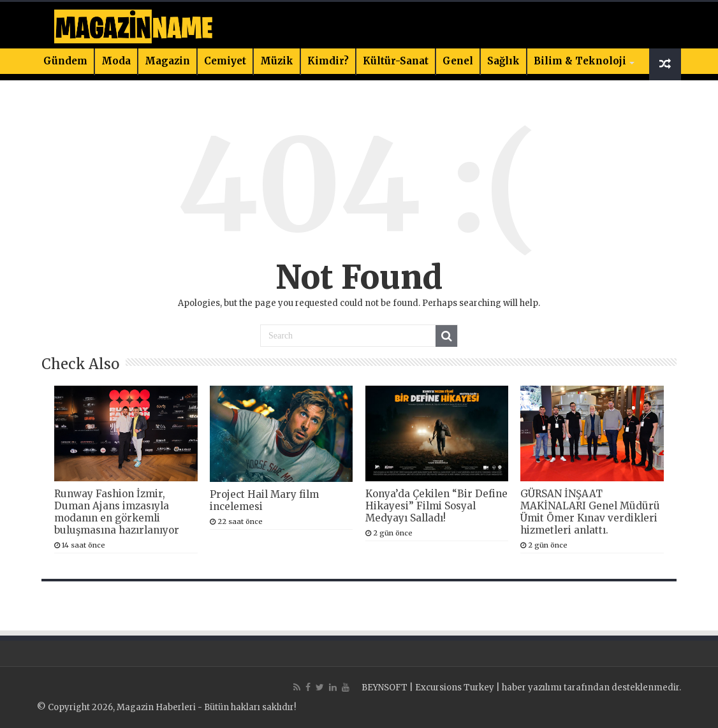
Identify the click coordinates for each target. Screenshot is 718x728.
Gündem (65, 61)
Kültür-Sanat (396, 61)
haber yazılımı (532, 688)
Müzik (277, 61)
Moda (116, 61)
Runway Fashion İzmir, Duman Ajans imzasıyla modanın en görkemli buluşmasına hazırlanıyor (117, 512)
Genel (458, 61)
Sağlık (503, 61)
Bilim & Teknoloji (580, 61)
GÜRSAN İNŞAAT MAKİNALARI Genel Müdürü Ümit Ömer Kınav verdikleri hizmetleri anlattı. (590, 512)
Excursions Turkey (455, 688)
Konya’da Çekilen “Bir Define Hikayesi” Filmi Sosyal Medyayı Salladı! (436, 506)
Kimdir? (328, 61)
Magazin (167, 61)
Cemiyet (225, 61)
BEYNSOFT (385, 688)
